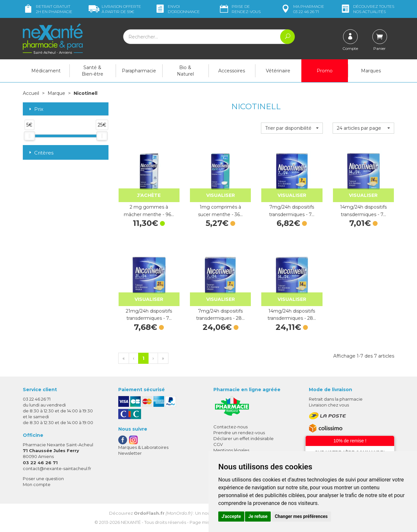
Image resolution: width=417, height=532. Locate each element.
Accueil (31, 93)
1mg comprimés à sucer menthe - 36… (220, 211)
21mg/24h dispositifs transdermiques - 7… (149, 315)
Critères (41, 153)
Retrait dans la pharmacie (336, 399)
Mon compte (37, 484)
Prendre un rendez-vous (239, 433)
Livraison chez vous (329, 405)
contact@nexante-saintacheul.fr (57, 468)
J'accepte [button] (231, 516)
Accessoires (232, 71)
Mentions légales (231, 450)
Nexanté (131, 522)
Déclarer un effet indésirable (244, 438)
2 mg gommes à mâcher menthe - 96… (149, 211)
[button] (292, 128)
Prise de (240, 9)
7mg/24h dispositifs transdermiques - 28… (220, 315)
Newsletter (130, 453)
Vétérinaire (278, 71)
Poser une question (43, 479)
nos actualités (367, 9)
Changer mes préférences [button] (301, 516)
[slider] (29, 136)
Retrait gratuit (48, 9)
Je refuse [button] (258, 516)
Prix (36, 109)
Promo (325, 71)
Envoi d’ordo (177, 9)
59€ (115, 9)
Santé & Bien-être (93, 71)
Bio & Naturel (185, 71)
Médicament (46, 71)
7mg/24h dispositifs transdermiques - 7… (292, 211)
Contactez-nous (230, 427)
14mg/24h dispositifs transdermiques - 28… (292, 315)
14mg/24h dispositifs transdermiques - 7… (363, 211)
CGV (218, 444)
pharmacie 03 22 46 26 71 (302, 9)
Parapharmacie (139, 71)
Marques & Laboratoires (143, 447)
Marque (56, 93)
